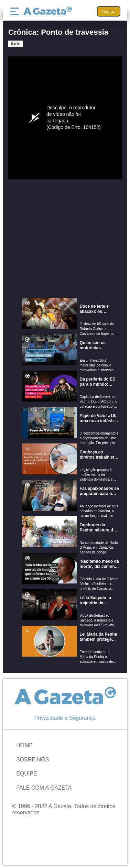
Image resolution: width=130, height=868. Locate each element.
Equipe (26, 774)
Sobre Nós (32, 760)
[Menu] (16, 11)
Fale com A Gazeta (44, 788)
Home (24, 745)
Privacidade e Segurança (65, 718)
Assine (109, 12)
